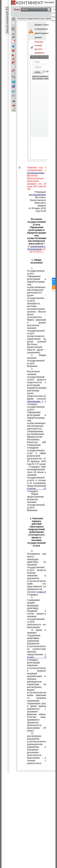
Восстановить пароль (41, 78)
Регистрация (49, 2)
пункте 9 (36, 657)
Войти (38, 72)
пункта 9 (41, 592)
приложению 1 (35, 401)
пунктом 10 (36, 488)
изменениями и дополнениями (36, 248)
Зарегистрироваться (41, 76)
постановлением (36, 173)
